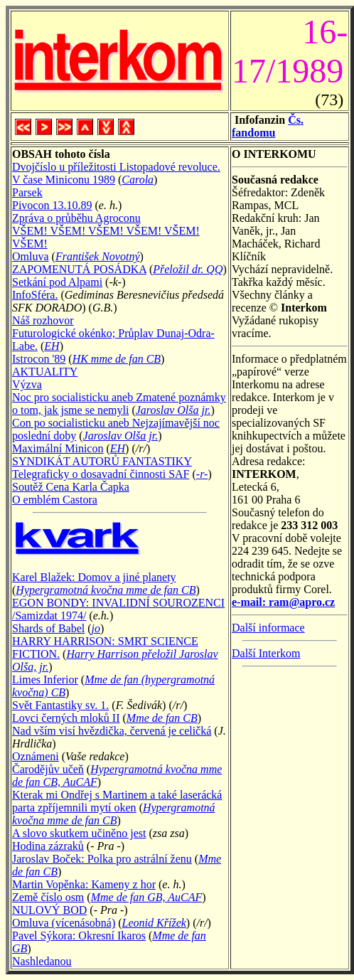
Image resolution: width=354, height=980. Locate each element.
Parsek (27, 192)
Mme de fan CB (162, 718)
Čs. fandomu (268, 126)
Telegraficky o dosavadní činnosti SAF (101, 474)
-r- (202, 474)
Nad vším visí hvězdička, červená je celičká (112, 731)
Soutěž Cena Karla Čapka (71, 487)
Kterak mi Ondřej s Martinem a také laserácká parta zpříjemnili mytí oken (117, 801)
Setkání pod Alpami (57, 282)
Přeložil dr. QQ (188, 269)
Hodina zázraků (48, 846)
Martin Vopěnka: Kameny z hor (84, 884)
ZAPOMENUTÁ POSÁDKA (79, 269)
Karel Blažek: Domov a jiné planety (94, 577)
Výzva (27, 384)
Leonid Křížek (154, 923)
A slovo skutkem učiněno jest (79, 833)
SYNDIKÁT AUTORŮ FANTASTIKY (102, 461)
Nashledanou (42, 961)
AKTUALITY (45, 372)
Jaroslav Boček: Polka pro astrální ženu (102, 859)
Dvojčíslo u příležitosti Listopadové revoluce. (116, 167)
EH (52, 346)
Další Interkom (266, 653)
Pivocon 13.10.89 (52, 205)
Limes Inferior (45, 680)
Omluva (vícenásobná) (64, 923)
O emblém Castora (55, 500)
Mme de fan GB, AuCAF (147, 897)
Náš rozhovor (43, 320)
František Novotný (98, 256)
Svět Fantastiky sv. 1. (60, 705)
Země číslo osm (48, 897)
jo (96, 628)
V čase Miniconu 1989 (64, 180)
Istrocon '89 (39, 359)
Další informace (268, 628)
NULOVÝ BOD (49, 910)
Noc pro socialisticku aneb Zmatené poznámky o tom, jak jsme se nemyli (119, 404)
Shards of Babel (48, 628)
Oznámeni (36, 756)
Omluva (31, 256)
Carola (138, 180)
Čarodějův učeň (48, 769)
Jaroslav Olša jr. (173, 410)
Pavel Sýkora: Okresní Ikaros (79, 936)
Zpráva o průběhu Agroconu (76, 218)
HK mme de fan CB (117, 359)
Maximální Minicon (58, 448)
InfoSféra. (35, 295)
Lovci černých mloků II (66, 718)
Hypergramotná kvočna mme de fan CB (106, 590)
